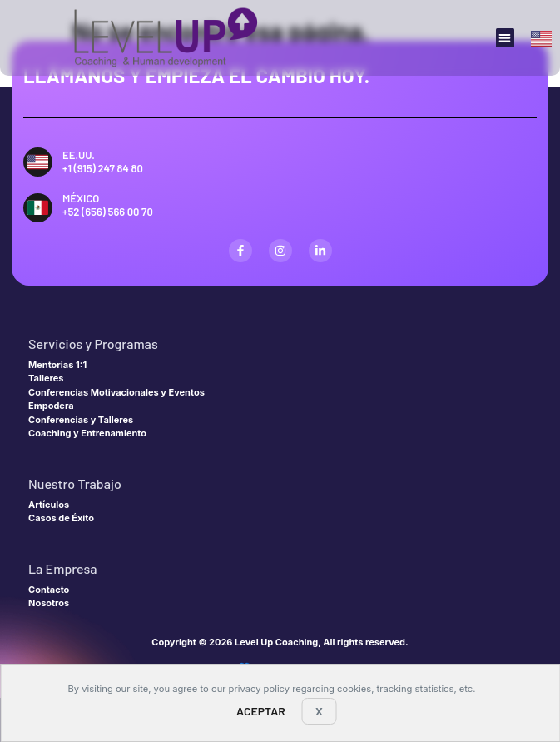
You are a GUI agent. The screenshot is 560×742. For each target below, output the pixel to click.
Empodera (51, 406)
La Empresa (63, 568)
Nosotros (49, 603)
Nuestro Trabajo (75, 483)
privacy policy (259, 689)
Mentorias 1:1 (57, 365)
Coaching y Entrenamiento (87, 433)
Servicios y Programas (93, 344)
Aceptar (261, 711)
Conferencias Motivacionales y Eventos (116, 392)
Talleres (46, 378)
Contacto (49, 590)
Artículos (49, 505)
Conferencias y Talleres (81, 420)
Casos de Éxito (61, 518)
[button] (505, 38)
